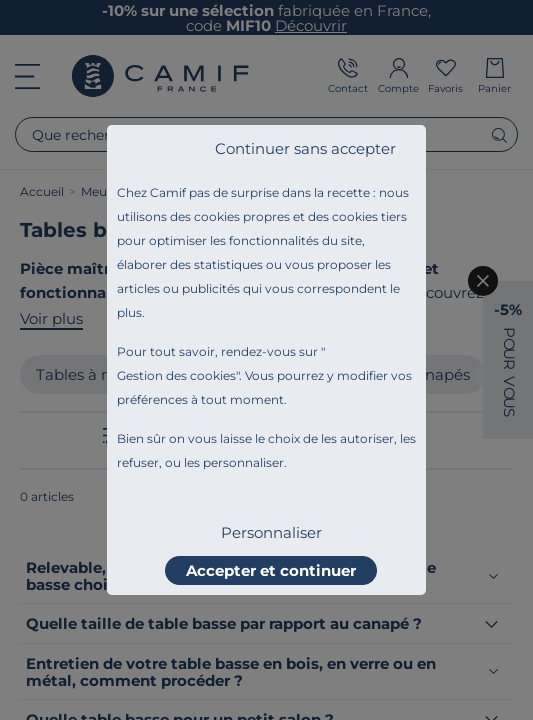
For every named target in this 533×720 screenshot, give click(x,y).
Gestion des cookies (176, 375)
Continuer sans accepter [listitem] (305, 148)
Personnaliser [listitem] (271, 532)
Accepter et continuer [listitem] (271, 570)
